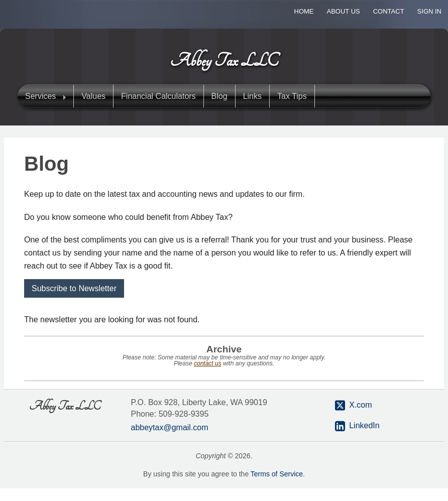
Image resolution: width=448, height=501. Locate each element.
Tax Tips (292, 96)
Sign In (429, 11)
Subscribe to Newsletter (74, 288)
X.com (354, 406)
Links (252, 96)
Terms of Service (277, 474)
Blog (219, 96)
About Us (344, 11)
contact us (208, 363)
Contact (389, 11)
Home (304, 11)
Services (40, 96)
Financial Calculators (158, 96)
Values (93, 96)
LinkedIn (364, 425)
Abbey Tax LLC (224, 61)
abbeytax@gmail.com (170, 427)
